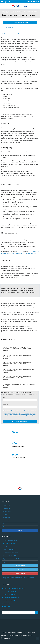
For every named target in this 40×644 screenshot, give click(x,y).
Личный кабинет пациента (10, 540)
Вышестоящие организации (10, 527)
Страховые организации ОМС (10, 559)
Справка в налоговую (8, 550)
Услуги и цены (6, 511)
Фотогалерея (6, 518)
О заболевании (6, 34)
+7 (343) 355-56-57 (33, 2)
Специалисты (6, 508)
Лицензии (5, 524)
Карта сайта (6, 562)
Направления (6, 505)
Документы (6, 521)
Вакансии (20, 531)
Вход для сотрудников (9, 543)
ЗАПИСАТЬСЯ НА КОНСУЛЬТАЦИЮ (20, 23)
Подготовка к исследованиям (10, 553)
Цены (15, 34)
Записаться (22, 34)
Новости (5, 515)
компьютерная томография (30, 253)
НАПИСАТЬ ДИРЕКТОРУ (20, 574)
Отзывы (5, 547)
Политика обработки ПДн (9, 556)
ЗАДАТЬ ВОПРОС (20, 570)
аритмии (5, 92)
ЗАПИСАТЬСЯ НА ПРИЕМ (20, 566)
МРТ (3, 255)
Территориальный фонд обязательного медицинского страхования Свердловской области (20, 490)
